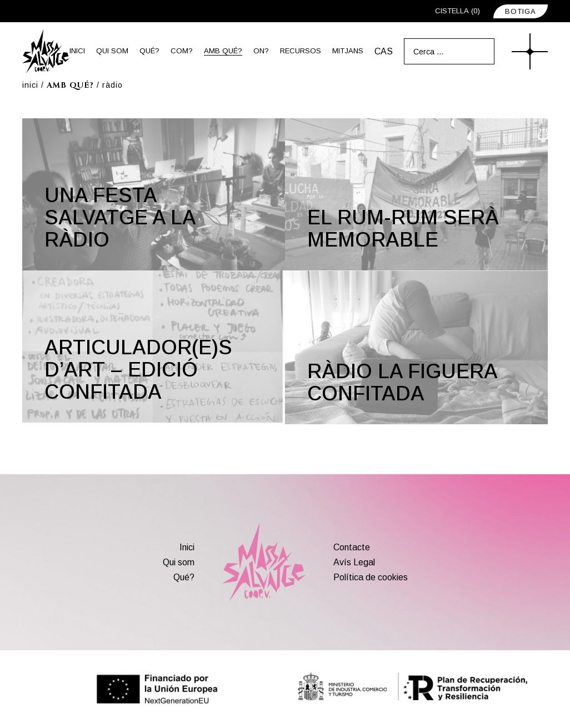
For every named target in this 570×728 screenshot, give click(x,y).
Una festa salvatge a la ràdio (120, 217)
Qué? (184, 577)
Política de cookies (371, 577)
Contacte (352, 547)
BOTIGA (521, 11)
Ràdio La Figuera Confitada (402, 382)
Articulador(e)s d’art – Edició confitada (138, 370)
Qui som (179, 562)
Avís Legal (354, 562)
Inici (187, 547)
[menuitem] (384, 51)
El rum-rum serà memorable (403, 229)
